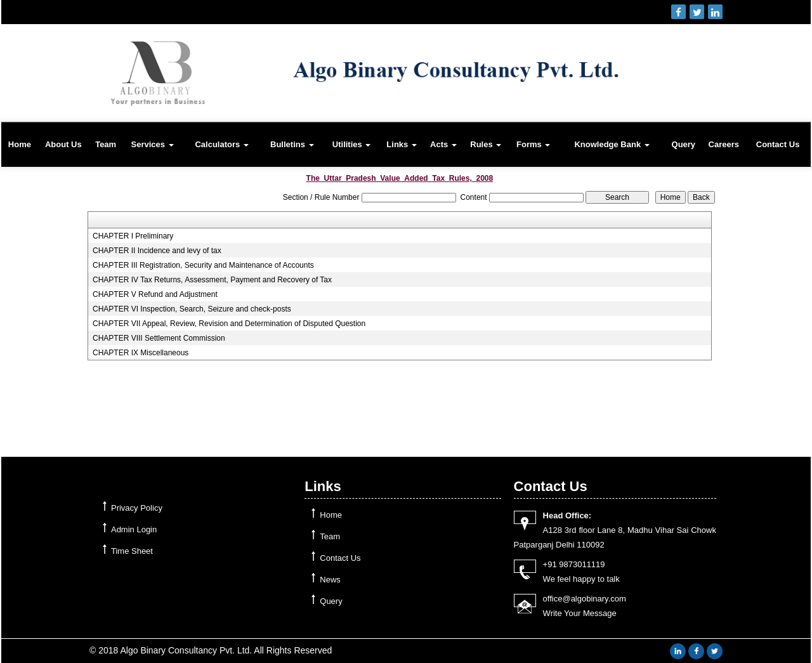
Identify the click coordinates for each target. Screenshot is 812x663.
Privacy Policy (137, 508)
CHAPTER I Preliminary (133, 236)
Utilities (352, 144)
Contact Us (778, 144)
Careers (724, 144)
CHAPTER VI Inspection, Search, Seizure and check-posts (192, 309)
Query (684, 144)
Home (20, 144)
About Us (63, 144)
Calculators (221, 144)
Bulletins (292, 144)
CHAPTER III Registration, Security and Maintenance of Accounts (203, 265)
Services (152, 144)
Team (106, 144)
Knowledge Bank (612, 144)
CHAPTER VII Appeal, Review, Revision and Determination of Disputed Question (229, 324)
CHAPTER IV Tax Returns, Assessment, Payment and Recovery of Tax (212, 280)
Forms (533, 144)
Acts (443, 144)
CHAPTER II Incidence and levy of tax (157, 251)
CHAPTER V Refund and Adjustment (155, 294)
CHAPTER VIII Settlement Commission (159, 338)
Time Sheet (132, 551)
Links (402, 144)
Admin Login (134, 529)
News (330, 580)
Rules (486, 144)
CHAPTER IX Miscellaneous (141, 353)
